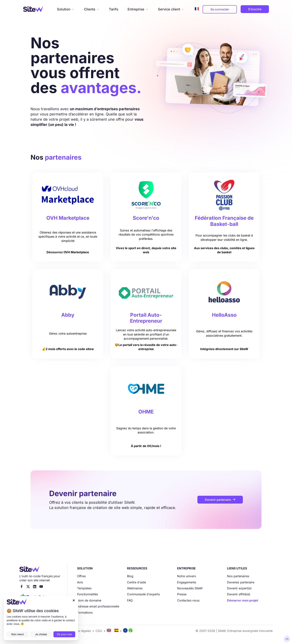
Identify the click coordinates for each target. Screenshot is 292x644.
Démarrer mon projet (243, 600)
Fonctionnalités (88, 594)
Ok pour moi (64, 634)
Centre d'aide (137, 582)
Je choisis (41, 634)
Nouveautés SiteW (190, 588)
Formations (85, 612)
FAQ (130, 600)
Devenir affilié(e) (239, 594)
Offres (81, 576)
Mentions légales (79, 631)
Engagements (187, 582)
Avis (80, 582)
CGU (99, 631)
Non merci (18, 634)
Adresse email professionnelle (98, 606)
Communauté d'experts (143, 594)
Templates (84, 588)
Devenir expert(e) (239, 588)
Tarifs (114, 9)
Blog (130, 576)
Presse (182, 594)
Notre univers (187, 576)
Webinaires (135, 588)
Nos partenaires (238, 576)
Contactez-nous (188, 600)
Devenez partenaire (241, 582)
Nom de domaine (89, 600)
